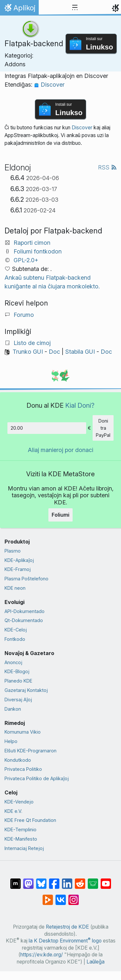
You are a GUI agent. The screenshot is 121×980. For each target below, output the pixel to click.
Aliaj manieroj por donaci (60, 450)
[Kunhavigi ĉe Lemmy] (93, 880)
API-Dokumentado (25, 611)
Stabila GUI (80, 352)
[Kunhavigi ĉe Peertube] (48, 897)
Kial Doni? (80, 405)
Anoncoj (13, 662)
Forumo (24, 315)
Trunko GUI (28, 352)
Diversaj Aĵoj (18, 700)
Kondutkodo (18, 760)
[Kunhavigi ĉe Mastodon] (28, 880)
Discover (49, 85)
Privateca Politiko (23, 769)
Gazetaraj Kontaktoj (26, 690)
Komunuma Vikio (23, 732)
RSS (107, 167)
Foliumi (60, 515)
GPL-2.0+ (26, 260)
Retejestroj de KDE (67, 927)
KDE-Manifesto (21, 839)
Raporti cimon (32, 243)
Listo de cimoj (32, 343)
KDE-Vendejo (19, 802)
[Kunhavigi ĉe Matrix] (15, 880)
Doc (54, 352)
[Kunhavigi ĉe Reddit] (80, 880)
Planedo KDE (18, 681)
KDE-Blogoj (17, 671)
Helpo (11, 741)
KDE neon (15, 588)
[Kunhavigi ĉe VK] (61, 897)
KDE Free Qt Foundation (30, 820)
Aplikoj (19, 9)
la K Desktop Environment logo (65, 941)
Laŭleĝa (96, 962)
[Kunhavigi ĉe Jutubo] (106, 880)
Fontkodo (15, 639)
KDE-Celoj (16, 630)
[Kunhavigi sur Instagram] (74, 897)
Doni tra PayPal (103, 428)
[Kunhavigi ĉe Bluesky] (41, 880)
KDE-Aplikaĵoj (19, 560)
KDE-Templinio (20, 829)
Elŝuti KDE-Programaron (30, 751)
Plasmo (13, 551)
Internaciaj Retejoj (24, 848)
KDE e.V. (13, 811)
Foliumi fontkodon (38, 251)
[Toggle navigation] (75, 8)
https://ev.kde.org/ (42, 955)
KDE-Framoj (18, 569)
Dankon (13, 709)
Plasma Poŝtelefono (26, 579)
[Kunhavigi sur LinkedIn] (67, 880)
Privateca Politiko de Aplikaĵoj (37, 778)
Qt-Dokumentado (24, 620)
